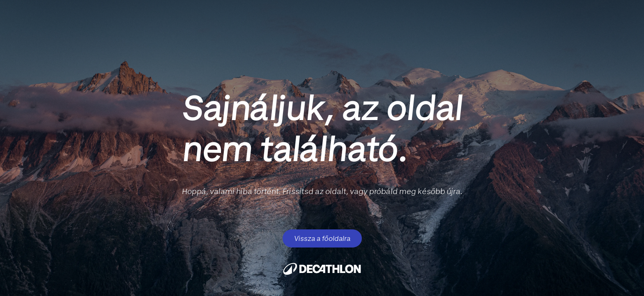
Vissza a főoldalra (322, 238)
